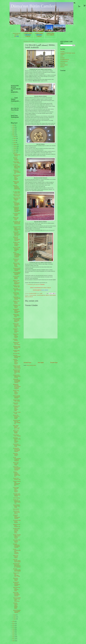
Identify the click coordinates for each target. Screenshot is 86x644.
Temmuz (15, 146)
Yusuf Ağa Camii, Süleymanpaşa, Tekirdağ (17, 495)
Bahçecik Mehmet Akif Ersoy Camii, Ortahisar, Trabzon (17, 177)
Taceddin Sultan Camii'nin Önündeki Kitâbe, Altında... (16, 531)
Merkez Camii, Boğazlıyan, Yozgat (16, 183)
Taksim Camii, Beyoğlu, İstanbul (16, 432)
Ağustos (15, 144)
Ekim (15, 140)
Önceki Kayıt (54, 363)
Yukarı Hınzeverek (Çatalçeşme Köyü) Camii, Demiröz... (17, 320)
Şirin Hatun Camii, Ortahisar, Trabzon (17, 541)
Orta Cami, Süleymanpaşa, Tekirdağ (17, 357)
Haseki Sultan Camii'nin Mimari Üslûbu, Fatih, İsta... (17, 234)
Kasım (15, 138)
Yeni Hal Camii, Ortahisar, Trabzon (16, 260)
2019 (13, 623)
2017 (13, 627)
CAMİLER (28, 36)
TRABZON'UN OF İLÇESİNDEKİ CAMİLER (17, 269)
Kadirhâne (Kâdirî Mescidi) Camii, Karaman (17, 347)
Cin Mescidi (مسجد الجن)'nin (36, 284)
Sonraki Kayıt (27, 363)
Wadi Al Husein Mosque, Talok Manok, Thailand (17, 265)
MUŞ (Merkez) (16, 509)
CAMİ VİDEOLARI (64, 61)
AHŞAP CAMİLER (64, 65)
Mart (14, 615)
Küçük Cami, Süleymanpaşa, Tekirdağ (17, 298)
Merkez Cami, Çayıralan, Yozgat (16, 464)
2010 (13, 641)
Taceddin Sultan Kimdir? (16, 351)
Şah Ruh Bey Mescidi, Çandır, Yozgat (17, 445)
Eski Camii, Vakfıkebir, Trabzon (16, 455)
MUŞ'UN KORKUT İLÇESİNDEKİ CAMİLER (17, 273)
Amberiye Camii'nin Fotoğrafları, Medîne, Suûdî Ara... (17, 474)
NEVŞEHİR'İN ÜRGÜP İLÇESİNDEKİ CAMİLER (17, 311)
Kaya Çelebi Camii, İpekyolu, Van (17, 290)
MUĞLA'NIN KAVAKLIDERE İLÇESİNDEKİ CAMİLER (17, 468)
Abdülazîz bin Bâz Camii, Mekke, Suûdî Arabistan (17, 367)
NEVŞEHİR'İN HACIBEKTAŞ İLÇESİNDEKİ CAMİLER (17, 450)
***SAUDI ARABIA (33, 295)
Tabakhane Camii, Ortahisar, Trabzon (17, 306)
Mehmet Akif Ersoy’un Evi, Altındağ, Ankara (16, 417)
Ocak (15, 619)
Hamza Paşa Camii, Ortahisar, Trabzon (16, 336)
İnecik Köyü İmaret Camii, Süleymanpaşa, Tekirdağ (17, 228)
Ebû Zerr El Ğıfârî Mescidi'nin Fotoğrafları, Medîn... (17, 249)
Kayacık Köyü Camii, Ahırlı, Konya (16, 316)
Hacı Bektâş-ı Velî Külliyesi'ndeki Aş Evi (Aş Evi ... (17, 223)
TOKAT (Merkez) (17, 498)
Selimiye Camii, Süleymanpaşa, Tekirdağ (17, 376)
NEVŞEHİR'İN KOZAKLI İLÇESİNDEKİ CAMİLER (17, 584)
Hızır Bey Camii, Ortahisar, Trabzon (16, 214)
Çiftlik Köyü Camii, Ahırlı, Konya (17, 195)
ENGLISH (62, 67)
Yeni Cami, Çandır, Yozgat (17, 413)
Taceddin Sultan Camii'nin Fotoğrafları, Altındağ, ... (16, 244)
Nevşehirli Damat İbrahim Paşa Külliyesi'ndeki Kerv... (17, 371)
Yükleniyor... (13, 94)
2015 (13, 631)
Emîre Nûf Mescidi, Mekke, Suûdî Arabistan (17, 561)
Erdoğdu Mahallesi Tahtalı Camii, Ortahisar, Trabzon (17, 536)
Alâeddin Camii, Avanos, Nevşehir (16, 302)
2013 (13, 635)
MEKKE (47, 295)
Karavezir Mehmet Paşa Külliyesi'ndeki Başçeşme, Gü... (17, 483)
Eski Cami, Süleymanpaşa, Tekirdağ (17, 155)
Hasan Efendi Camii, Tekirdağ (17, 435)
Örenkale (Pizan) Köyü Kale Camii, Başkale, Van (17, 422)
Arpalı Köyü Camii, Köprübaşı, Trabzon (17, 199)
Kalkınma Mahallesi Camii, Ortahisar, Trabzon (16, 362)
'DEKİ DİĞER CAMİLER (41, 288)
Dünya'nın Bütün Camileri (33, 6)
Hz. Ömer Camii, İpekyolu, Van (17, 192)
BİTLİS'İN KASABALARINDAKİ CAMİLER (17, 570)
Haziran (15, 148)
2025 (13, 127)
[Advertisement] (41, 350)
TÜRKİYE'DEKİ (28, 33)
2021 (13, 135)
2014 (13, 633)
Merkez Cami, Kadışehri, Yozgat (16, 219)
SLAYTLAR (63, 63)
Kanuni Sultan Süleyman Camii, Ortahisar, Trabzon (16, 490)
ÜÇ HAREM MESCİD (65, 60)
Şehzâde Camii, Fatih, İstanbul (17, 400)
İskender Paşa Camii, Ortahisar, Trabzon (16, 392)
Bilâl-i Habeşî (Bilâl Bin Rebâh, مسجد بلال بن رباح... (17, 427)
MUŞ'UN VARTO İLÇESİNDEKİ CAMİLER (17, 397)
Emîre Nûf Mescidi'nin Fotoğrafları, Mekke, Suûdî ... (17, 188)
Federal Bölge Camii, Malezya (17, 162)
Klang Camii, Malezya (16, 403)
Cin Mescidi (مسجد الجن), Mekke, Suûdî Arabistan (17, 166)
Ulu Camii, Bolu (16, 353)
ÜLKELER (62, 58)
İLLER (62, 56)
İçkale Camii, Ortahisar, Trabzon (16, 557)
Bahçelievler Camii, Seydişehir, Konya (16, 331)
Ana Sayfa (41, 363)
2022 (13, 133)
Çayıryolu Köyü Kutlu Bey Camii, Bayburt (17, 343)
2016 (13, 629)
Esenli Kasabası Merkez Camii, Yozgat (17, 506)
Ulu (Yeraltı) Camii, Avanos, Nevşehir (17, 521)
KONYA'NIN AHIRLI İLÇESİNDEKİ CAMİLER (17, 517)
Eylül (14, 142)
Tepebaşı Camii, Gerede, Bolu (16, 286)
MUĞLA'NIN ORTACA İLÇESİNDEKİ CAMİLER (17, 239)
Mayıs (15, 150)
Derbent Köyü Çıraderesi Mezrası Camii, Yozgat (17, 325)
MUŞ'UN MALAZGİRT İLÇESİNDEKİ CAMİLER (17, 204)
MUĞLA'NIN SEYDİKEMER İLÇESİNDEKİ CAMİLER (17, 381)
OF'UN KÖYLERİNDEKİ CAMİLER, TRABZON (17, 459)
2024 (13, 129)
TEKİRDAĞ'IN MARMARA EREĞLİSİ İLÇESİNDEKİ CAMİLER (17, 209)
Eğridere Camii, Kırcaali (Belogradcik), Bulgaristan (17, 282)
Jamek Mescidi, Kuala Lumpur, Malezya (17, 512)
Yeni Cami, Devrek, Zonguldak (16, 159)
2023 (13, 131)
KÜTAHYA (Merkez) (16, 340)
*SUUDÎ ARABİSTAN (41, 295)
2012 (13, 637)
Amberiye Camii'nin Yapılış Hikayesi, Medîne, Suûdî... (16, 606)
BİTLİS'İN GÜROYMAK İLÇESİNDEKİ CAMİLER (17, 546)
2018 (13, 625)
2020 (13, 621)
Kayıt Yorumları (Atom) (31, 365)
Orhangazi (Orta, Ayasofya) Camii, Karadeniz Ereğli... (17, 408)
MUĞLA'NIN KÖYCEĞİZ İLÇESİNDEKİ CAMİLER (17, 594)
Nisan (15, 152)
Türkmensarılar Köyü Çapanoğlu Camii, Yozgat (17, 575)
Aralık (15, 137)
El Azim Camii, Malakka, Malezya (16, 278)
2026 (13, 125)
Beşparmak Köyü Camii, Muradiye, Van (17, 526)
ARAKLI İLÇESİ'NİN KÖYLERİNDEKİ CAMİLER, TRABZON (17, 255)
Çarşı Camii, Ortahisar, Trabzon (16, 579)
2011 (13, 639)
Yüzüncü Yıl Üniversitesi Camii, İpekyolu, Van (17, 172)
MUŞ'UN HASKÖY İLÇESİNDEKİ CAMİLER (17, 611)
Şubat (15, 617)
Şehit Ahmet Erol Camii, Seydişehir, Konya (17, 589)
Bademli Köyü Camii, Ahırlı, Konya (16, 294)
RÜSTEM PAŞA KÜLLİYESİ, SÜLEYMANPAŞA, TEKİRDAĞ (17, 565)
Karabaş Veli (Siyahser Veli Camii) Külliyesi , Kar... (17, 501)
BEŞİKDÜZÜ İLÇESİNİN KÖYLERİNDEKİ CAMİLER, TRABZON (17, 387)
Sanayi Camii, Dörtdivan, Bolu (17, 479)
